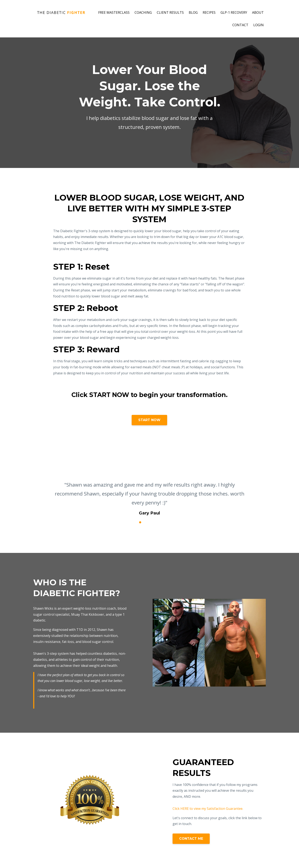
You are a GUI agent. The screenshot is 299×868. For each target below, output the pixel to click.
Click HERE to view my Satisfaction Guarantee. (208, 809)
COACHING (143, 12)
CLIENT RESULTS (170, 12)
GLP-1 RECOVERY (234, 12)
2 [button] (140, 522)
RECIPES (209, 12)
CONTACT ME (191, 839)
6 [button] (165, 522)
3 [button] (146, 522)
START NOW (149, 420)
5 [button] (159, 522)
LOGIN (259, 25)
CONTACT (240, 25)
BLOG (193, 12)
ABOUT (258, 12)
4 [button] (153, 522)
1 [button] (134, 522)
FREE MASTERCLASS (114, 12)
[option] (149, 495)
